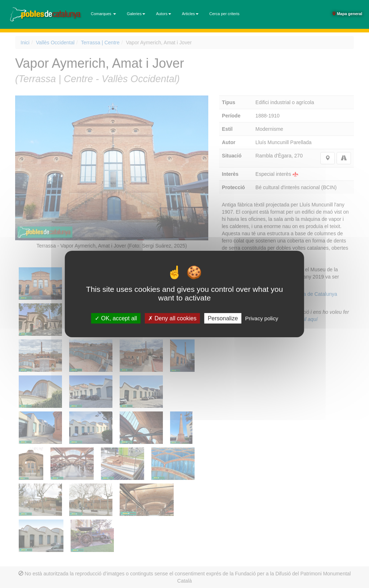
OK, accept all (116, 318)
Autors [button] (164, 14)
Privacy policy (262, 318)
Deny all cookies (172, 318)
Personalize (223, 318)
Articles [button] (190, 14)
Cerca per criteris (224, 14)
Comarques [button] (103, 14)
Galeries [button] (136, 14)
